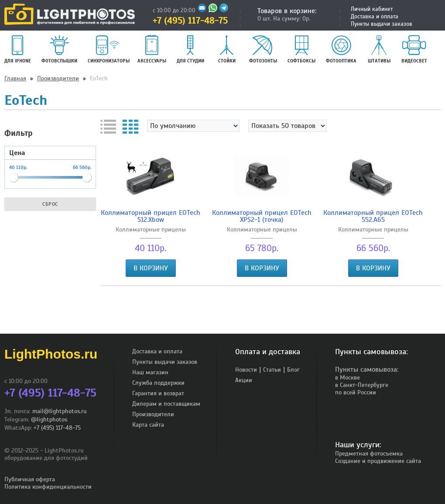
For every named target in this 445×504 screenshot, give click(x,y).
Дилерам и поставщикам (166, 404)
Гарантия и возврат (158, 393)
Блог (293, 370)
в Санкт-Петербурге (362, 385)
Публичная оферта (30, 479)
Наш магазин (150, 372)
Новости (246, 370)
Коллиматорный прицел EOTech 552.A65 (373, 216)
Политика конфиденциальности (48, 487)
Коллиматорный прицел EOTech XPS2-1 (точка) (262, 216)
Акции (244, 380)
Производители (58, 78)
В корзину (151, 268)
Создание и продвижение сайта (378, 461)
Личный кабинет (372, 9)
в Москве (347, 378)
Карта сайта (148, 425)
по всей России (356, 392)
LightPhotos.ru (51, 354)
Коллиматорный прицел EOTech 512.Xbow (151, 216)
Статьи (272, 370)
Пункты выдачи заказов (382, 24)
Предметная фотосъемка (369, 454)
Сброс (50, 204)
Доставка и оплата (375, 17)
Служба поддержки (158, 383)
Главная (15, 78)
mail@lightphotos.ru (60, 411)
